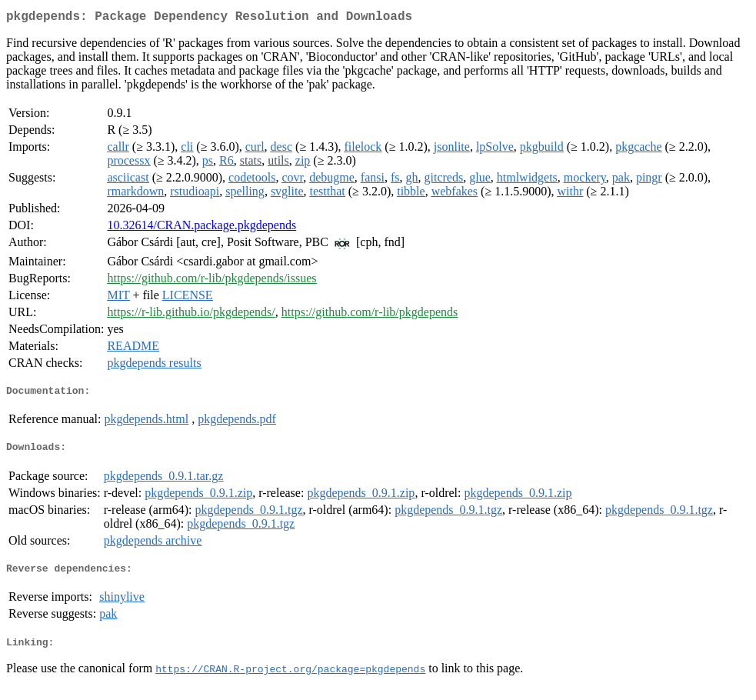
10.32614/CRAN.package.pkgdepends (201, 228)
